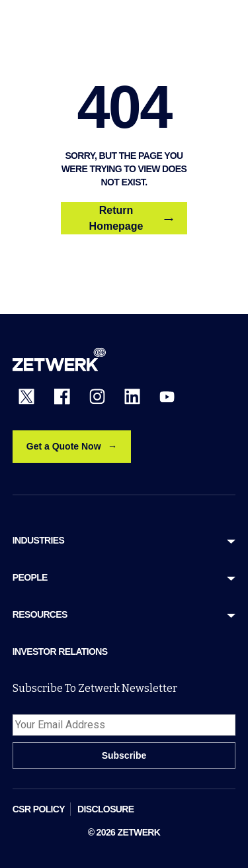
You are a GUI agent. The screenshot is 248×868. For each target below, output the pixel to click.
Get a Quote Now (64, 446)
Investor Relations (60, 651)
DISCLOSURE (106, 809)
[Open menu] (227, 25)
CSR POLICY (39, 809)
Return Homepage (131, 218)
